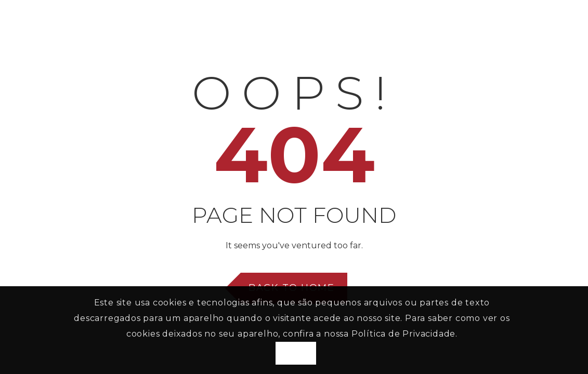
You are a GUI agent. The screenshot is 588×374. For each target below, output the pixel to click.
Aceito (296, 353)
